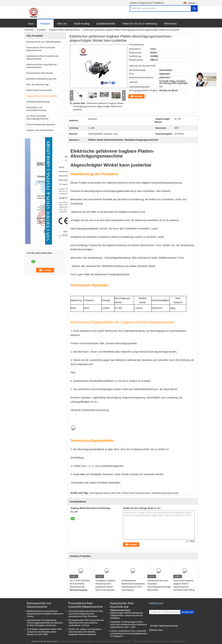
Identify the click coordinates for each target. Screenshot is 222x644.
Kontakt (138, 96)
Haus (31, 24)
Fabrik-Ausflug (82, 24)
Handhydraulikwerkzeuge (38, 102)
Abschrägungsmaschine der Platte (105, 493)
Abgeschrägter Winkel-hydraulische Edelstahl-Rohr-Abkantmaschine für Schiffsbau (127, 616)
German (193, 3)
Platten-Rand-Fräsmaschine (39, 90)
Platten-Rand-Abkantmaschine (136, 493)
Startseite (29, 30)
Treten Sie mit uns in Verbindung (140, 24)
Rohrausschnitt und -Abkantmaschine (43, 42)
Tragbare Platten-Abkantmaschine (65, 30)
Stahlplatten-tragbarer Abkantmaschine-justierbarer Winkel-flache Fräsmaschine (105, 585)
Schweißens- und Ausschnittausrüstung (36, 109)
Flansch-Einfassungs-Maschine (41, 125)
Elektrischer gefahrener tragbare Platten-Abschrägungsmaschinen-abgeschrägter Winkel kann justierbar (99, 106)
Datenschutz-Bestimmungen (45, 641)
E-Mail (154, 626)
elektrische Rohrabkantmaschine (41, 79)
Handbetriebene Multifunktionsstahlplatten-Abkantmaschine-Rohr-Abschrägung (133, 585)
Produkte (45, 24)
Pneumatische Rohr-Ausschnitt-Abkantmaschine (41, 49)
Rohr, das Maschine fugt (37, 85)
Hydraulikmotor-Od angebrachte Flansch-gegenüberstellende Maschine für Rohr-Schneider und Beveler (45, 623)
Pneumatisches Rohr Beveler (40, 73)
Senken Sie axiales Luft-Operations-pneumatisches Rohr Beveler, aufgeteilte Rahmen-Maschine (85, 632)
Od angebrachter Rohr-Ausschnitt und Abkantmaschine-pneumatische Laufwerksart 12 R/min (86, 623)
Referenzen (170, 24)
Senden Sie (187, 612)
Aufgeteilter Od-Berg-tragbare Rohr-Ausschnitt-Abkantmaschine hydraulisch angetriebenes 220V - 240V (129, 625)
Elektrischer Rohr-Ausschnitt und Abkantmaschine (41, 66)
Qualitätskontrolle (106, 24)
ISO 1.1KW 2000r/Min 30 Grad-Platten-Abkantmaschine (80, 584)
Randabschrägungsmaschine (165, 493)
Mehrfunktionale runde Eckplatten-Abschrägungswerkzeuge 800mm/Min (159, 585)
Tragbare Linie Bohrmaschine (40, 130)
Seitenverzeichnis (168, 626)
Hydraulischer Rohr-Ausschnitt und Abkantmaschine (42, 57)
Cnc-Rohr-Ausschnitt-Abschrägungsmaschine (37, 117)
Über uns (62, 24)
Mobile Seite (156, 630)
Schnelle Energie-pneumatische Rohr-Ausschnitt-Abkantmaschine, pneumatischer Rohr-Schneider (86, 614)
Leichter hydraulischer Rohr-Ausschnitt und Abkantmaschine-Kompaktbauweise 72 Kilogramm (129, 634)
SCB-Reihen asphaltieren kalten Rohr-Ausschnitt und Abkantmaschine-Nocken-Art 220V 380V (45, 632)
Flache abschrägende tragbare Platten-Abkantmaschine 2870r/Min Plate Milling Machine (184, 587)
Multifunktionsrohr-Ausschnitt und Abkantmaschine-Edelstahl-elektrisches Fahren (45, 614)
